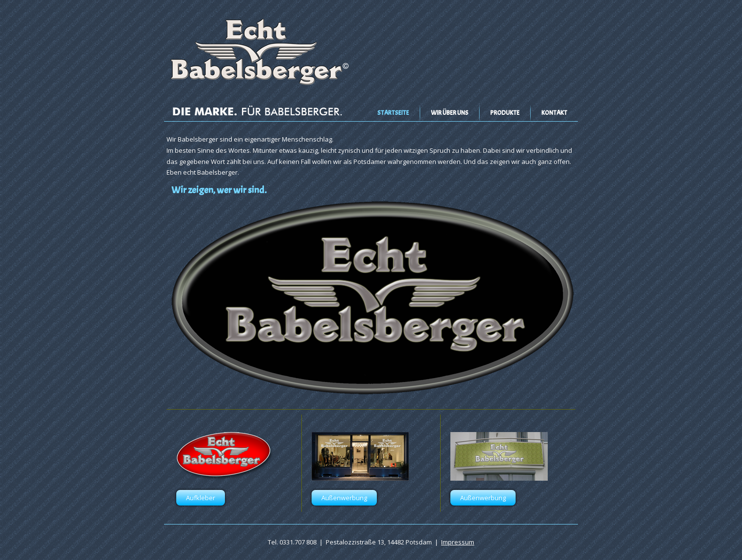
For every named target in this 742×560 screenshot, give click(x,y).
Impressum (458, 542)
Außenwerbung (344, 498)
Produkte (505, 113)
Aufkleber (201, 498)
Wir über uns (450, 113)
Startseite (393, 113)
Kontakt (554, 113)
